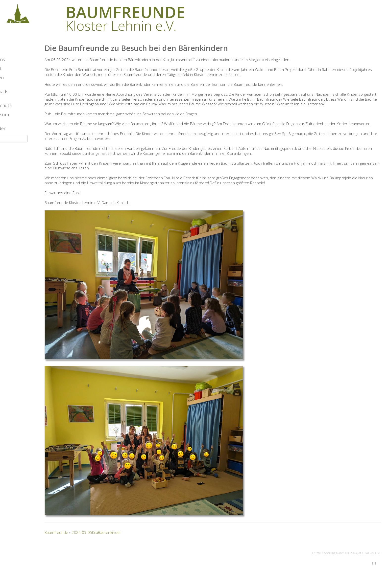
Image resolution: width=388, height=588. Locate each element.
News (11, 48)
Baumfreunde (79, 543)
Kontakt (13, 85)
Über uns (15, 76)
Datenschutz (18, 122)
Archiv (11, 62)
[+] (374, 573)
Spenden (14, 94)
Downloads (16, 108)
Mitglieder (15, 145)
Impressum (17, 131)
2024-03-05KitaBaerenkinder (119, 543)
